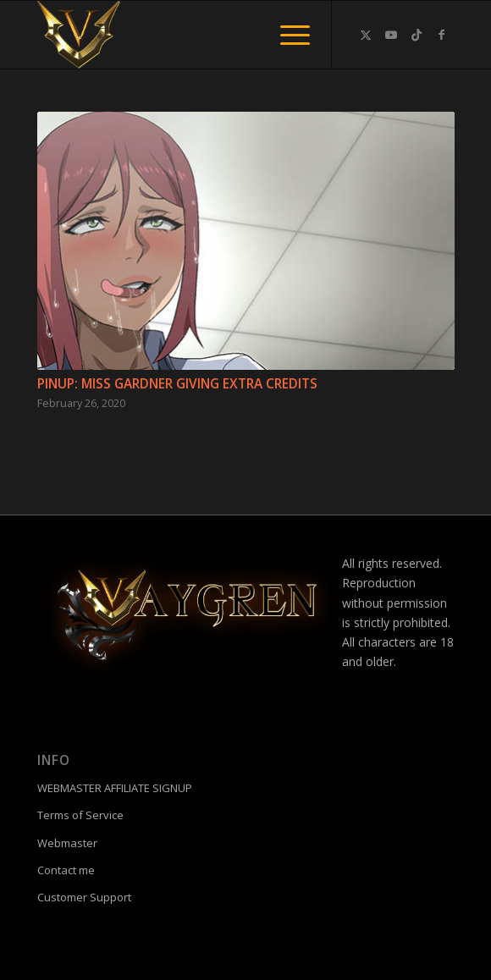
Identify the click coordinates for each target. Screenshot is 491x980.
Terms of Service (80, 815)
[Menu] (287, 35)
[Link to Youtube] (391, 35)
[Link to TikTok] (417, 35)
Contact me (66, 870)
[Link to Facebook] (442, 35)
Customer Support (84, 897)
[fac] (204, 35)
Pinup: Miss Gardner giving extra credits (177, 384)
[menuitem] (287, 35)
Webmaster (67, 843)
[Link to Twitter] (366, 35)
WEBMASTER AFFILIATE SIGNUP (115, 788)
